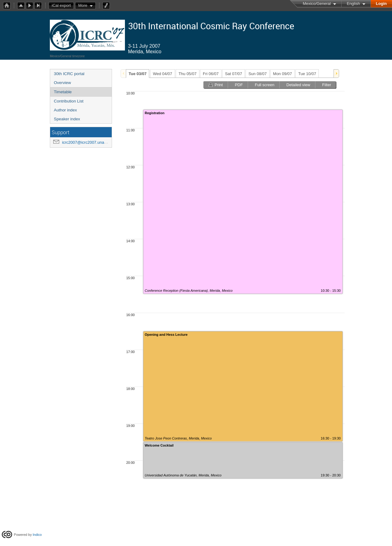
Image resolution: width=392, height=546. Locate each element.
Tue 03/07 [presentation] (138, 74)
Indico (37, 535)
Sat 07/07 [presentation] (234, 74)
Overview (62, 83)
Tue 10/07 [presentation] (307, 74)
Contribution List (69, 101)
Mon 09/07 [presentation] (282, 74)
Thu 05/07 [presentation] (188, 74)
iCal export (63, 6)
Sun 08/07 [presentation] (257, 74)
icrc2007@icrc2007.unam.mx (88, 142)
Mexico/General (317, 4)
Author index (65, 110)
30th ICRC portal (69, 74)
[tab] (138, 74)
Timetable (63, 92)
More (83, 5)
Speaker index (67, 119)
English (353, 4)
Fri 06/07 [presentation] (211, 74)
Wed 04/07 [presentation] (163, 74)
